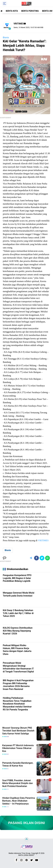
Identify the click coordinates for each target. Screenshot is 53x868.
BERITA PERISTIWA (30, 11)
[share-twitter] (42, 558)
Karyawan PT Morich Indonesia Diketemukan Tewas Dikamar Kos (18, 748)
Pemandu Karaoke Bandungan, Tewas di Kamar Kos (18, 764)
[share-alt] (31, 558)
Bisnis (6, 38)
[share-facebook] (36, 558)
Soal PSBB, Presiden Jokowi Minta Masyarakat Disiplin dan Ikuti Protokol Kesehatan (18, 783)
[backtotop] (27, 840)
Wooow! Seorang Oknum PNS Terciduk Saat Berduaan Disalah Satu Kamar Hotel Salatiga (18, 731)
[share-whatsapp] (47, 558)
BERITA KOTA (12, 11)
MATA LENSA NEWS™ (27, 855)
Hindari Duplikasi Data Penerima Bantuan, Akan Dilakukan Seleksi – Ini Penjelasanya (19, 801)
